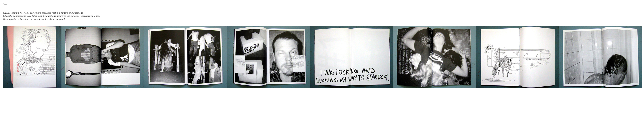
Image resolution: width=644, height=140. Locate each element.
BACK (6, 13)
